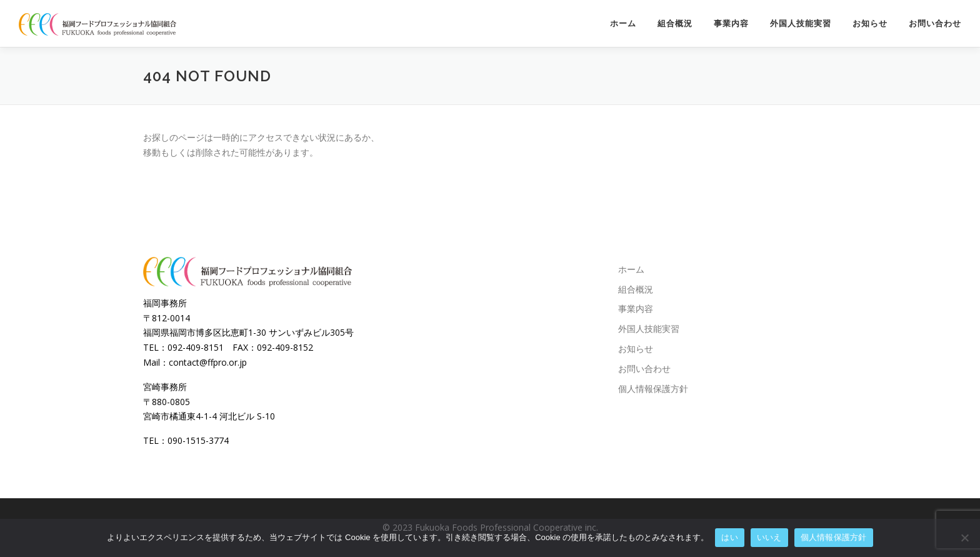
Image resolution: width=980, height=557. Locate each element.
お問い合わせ (935, 23)
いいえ (769, 537)
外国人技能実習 (801, 23)
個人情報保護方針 (653, 389)
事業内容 (731, 23)
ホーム (623, 23)
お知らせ (870, 23)
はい (730, 537)
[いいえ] (964, 538)
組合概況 (675, 23)
